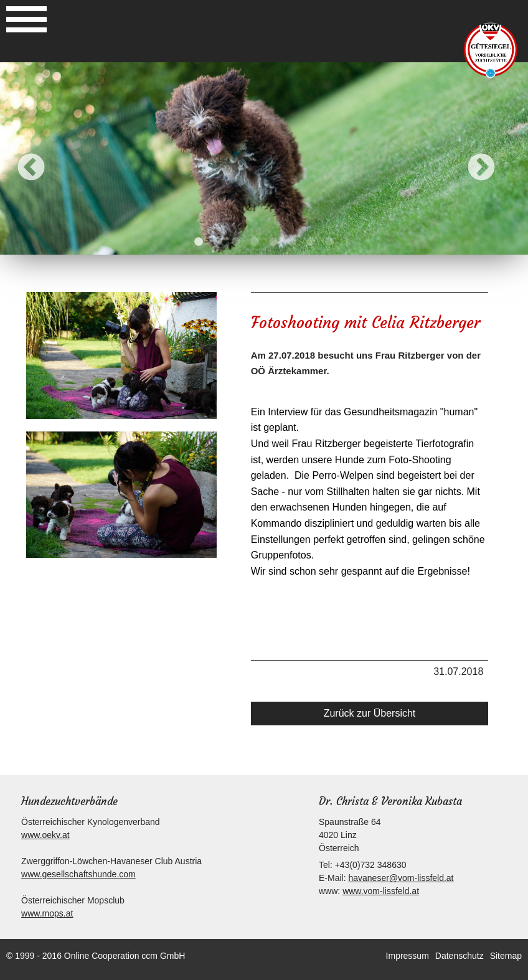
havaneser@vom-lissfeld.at (401, 878)
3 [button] (236, 242)
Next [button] (481, 168)
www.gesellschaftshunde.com (78, 874)
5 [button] (273, 242)
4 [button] (255, 242)
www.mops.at (47, 913)
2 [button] (217, 242)
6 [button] (292, 242)
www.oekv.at (45, 835)
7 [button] (311, 242)
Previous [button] (31, 168)
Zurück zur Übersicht (370, 713)
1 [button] (199, 242)
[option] (264, 158)
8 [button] (329, 242)
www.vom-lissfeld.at (381, 891)
